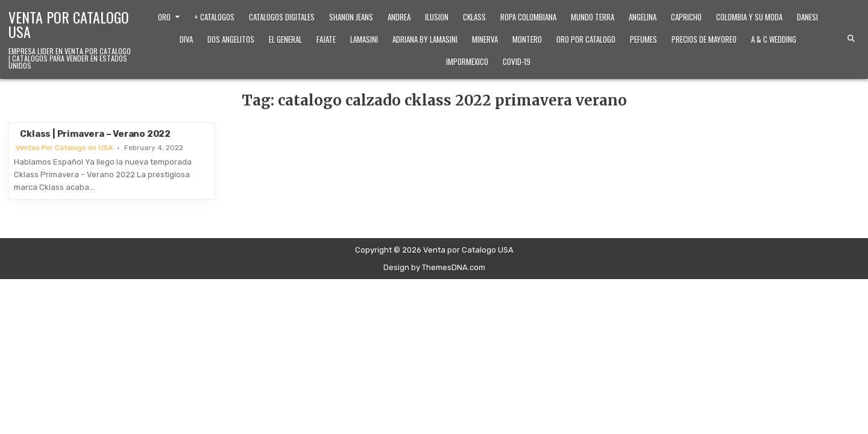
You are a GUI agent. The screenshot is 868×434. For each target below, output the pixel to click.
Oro (164, 17)
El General (285, 39)
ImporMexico (467, 61)
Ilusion (437, 17)
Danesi (807, 17)
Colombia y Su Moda (749, 17)
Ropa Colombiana (528, 17)
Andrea (399, 17)
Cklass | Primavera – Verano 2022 (95, 134)
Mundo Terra (593, 17)
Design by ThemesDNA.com (434, 267)
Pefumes (643, 39)
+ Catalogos (214, 17)
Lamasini (364, 39)
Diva (186, 39)
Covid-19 (517, 61)
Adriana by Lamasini (425, 39)
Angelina (643, 17)
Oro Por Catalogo (586, 39)
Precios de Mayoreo (704, 39)
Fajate (326, 39)
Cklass (474, 17)
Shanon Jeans (351, 17)
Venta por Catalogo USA (69, 24)
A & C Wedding (774, 39)
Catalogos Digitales (282, 17)
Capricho (686, 17)
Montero (527, 39)
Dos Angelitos (231, 39)
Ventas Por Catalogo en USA (64, 148)
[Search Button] (851, 39)
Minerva (485, 39)
